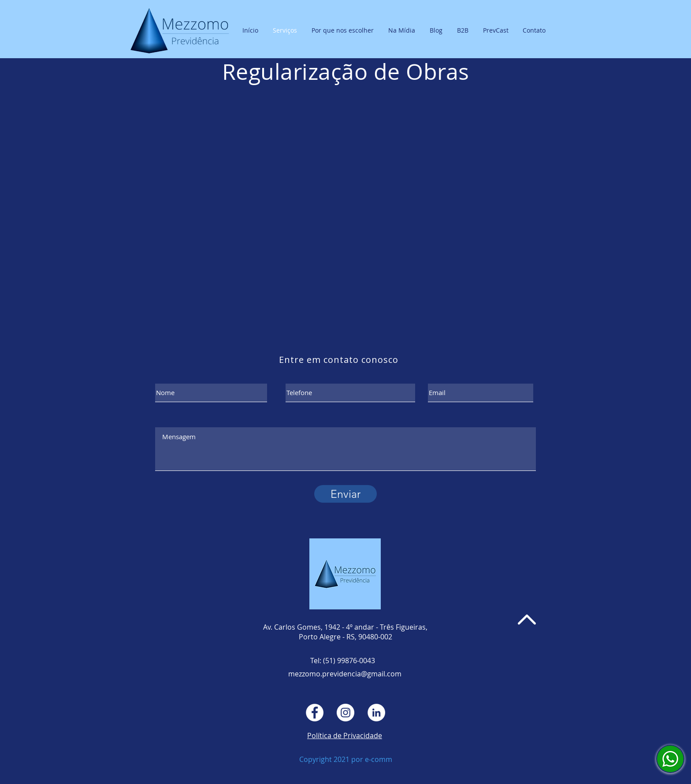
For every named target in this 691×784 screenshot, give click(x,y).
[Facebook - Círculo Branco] (315, 713)
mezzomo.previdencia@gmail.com (345, 674)
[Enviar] (345, 494)
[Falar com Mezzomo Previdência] (670, 759)
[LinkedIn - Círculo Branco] (376, 713)
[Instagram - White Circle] (345, 713)
